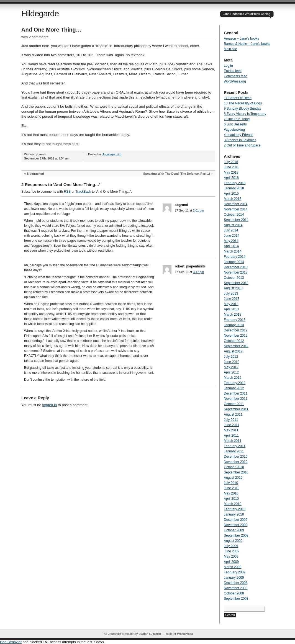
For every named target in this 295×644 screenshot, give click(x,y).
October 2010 (234, 467)
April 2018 (231, 178)
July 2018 (231, 162)
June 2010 (232, 488)
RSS (67, 192)
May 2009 (231, 557)
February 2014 (235, 257)
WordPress (185, 634)
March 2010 (233, 504)
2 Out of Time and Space (242, 145)
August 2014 (233, 225)
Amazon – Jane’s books (241, 38)
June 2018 (232, 167)
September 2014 (236, 220)
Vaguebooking (234, 130)
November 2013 (236, 272)
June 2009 (232, 551)
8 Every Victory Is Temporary (245, 114)
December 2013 (236, 267)
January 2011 (234, 451)
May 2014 (231, 241)
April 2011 (231, 436)
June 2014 (232, 236)
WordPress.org (235, 81)
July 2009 (231, 546)
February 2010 (235, 509)
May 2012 (231, 367)
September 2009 (236, 535)
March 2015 (233, 199)
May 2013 (231, 304)
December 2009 (236, 520)
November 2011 (236, 399)
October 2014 (234, 215)
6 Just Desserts (235, 124)
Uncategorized (111, 154)
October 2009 (234, 530)
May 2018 (231, 172)
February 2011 (235, 446)
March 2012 (233, 378)
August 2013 (233, 288)
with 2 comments (35, 37)
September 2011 (236, 409)
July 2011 (231, 420)
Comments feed (236, 76)
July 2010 (231, 483)
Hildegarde (40, 13)
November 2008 (236, 588)
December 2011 (236, 393)
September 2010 (236, 472)
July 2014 (231, 230)
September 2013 (236, 283)
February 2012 (235, 383)
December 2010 (236, 457)
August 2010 (233, 478)
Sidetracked (35, 174)
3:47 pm (198, 272)
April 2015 (231, 194)
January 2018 (234, 188)
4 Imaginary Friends (238, 135)
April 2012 (231, 372)
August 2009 (233, 541)
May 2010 (231, 493)
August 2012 (233, 351)
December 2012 (236, 330)
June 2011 (232, 425)
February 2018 (235, 183)
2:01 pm (198, 210)
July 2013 (231, 293)
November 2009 (236, 525)
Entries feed (233, 71)
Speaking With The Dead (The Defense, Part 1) (177, 174)
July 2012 (231, 357)
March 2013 (233, 315)
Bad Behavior (11, 642)
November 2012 (236, 336)
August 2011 (233, 414)
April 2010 (231, 499)
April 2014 (231, 246)
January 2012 (234, 388)
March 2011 (233, 441)
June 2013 (232, 299)
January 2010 (234, 514)
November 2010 (236, 462)
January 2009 (234, 578)
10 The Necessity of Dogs (243, 103)
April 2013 (231, 309)
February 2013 (235, 320)
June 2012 (232, 362)
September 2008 (236, 599)
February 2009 (235, 572)
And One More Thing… (51, 30)
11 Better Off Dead (238, 98)
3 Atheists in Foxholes (240, 140)
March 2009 (233, 567)
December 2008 (236, 583)
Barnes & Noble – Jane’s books (247, 44)
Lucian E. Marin (150, 634)
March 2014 (233, 251)
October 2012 (234, 341)
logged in (49, 405)
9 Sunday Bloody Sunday (243, 109)
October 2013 (234, 278)
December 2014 (236, 204)
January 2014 (234, 262)
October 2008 (234, 593)
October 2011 (234, 404)
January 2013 (234, 325)
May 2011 (231, 430)
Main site (230, 49)
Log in (228, 66)
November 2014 (236, 209)
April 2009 (231, 562)
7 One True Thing (237, 119)
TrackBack (83, 192)
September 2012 (236, 346)
